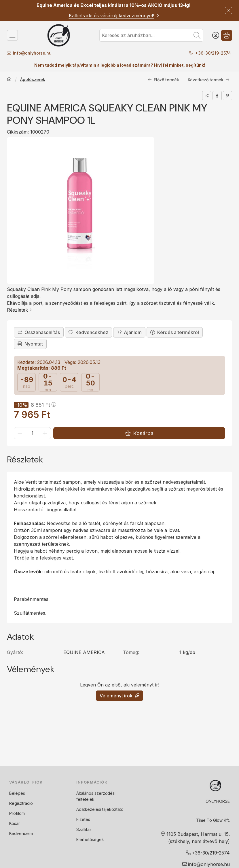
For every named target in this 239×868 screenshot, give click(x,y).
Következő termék (209, 80)
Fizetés (83, 819)
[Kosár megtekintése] (227, 35)
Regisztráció (21, 803)
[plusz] (45, 433)
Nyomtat (30, 344)
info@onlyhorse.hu (32, 53)
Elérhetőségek (90, 839)
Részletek (19, 310)
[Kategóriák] (12, 35)
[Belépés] (216, 35)
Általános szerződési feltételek (96, 796)
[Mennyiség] (32, 433)
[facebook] (217, 96)
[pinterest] (227, 96)
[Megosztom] (207, 96)
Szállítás (84, 829)
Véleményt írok (119, 696)
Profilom (17, 813)
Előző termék (163, 80)
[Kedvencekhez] (88, 332)
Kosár (15, 823)
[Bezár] (228, 10)
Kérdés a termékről (175, 332)
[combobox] (151, 35)
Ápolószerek (33, 79)
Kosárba (139, 433)
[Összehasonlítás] (39, 332)
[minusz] (20, 433)
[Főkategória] (9, 80)
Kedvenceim (21, 833)
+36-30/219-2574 (214, 53)
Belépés (17, 793)
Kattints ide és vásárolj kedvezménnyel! (114, 16)
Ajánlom (129, 332)
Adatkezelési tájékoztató (100, 809)
